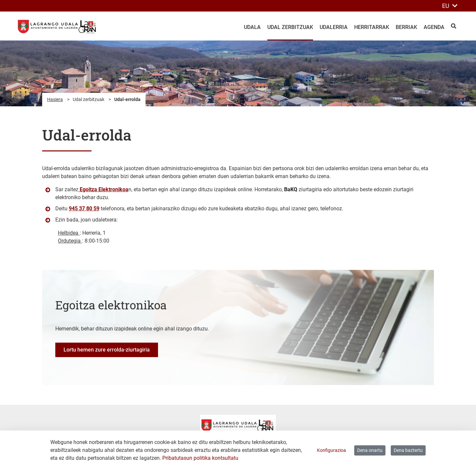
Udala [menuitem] (252, 27)
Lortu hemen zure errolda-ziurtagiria (107, 350)
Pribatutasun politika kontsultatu (200, 458)
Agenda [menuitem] (434, 27)
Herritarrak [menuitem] (372, 27)
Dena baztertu (408, 450)
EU (450, 6)
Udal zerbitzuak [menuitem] (290, 27)
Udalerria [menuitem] (334, 27)
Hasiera (55, 99)
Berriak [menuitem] (406, 27)
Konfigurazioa (331, 450)
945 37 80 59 (84, 209)
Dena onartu (370, 450)
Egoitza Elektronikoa (103, 189)
